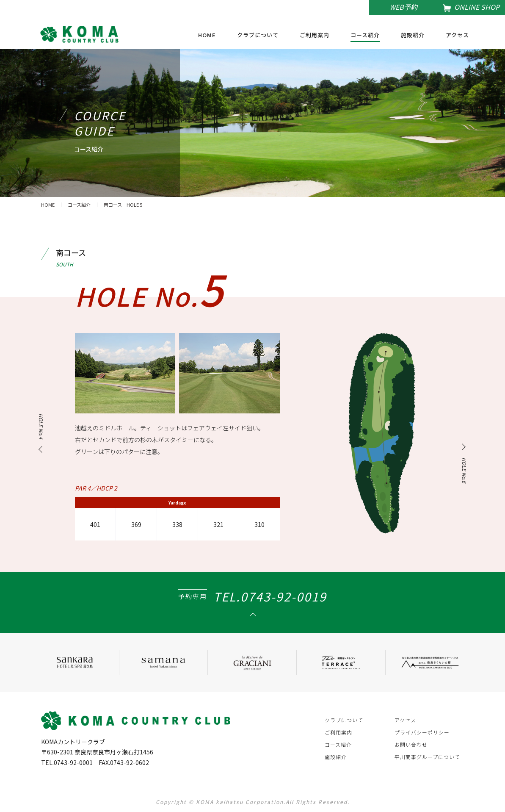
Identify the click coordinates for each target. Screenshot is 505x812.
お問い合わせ (411, 744)
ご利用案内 (315, 36)
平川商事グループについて (427, 757)
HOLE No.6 (464, 470)
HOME (207, 36)
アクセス (457, 36)
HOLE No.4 (41, 426)
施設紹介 (413, 36)
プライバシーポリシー (422, 732)
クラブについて (258, 36)
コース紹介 (365, 36)
